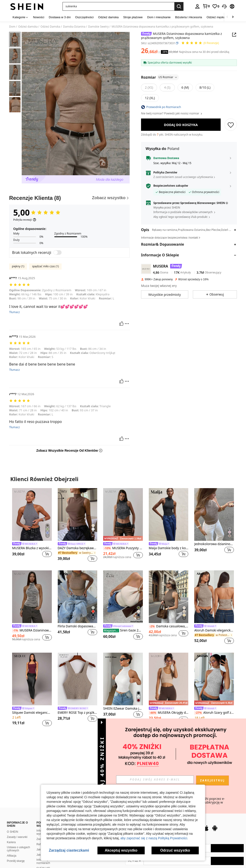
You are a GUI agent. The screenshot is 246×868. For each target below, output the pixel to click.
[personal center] (197, 6)
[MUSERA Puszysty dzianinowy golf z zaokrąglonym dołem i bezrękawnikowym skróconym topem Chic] (123, 514)
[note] (123, 538)
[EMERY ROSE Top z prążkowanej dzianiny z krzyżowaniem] (78, 679)
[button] (118, 6)
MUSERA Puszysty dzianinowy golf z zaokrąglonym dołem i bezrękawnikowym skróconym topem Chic (123, 548)
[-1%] (15, 631)
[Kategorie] (21, 17)
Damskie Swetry (98, 27)
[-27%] (198, 713)
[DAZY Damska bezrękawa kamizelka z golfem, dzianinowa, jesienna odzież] (78, 514)
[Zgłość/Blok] (127, 324)
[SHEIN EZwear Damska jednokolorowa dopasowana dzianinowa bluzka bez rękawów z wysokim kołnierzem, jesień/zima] (123, 679)
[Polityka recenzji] (25, 220)
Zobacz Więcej (123, 739)
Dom (12, 27)
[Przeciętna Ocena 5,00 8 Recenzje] (200, 43)
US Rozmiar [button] (168, 77)
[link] (206, 6)
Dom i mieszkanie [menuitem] (159, 17)
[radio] (149, 88)
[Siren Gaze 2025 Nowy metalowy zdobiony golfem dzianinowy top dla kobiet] (123, 597)
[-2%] (152, 626)
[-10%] (107, 548)
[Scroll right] (233, 17)
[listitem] (32, 526)
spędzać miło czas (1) (45, 266)
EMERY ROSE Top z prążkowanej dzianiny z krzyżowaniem (78, 713)
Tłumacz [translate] (14, 312)
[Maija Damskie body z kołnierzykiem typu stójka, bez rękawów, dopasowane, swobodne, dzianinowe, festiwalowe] (169, 514)
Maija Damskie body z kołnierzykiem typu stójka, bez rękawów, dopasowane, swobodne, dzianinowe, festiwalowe (169, 548)
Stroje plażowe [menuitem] (133, 17)
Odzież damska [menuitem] (108, 17)
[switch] (58, 252)
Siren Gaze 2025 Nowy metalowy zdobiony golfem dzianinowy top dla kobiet (123, 630)
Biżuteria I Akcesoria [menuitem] (189, 17)
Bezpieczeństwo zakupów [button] (171, 186)
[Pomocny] (121, 324)
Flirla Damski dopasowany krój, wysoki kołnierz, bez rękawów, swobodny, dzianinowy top (78, 626)
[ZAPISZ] (231, 125)
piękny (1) (18, 266)
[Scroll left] (227, 17)
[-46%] (153, 713)
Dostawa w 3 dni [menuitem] (60, 17)
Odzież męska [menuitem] (216, 17)
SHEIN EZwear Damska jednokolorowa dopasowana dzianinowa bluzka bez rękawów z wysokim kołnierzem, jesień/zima (123, 709)
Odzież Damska (50, 27)
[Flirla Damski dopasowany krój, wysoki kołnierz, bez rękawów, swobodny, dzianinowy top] (78, 597)
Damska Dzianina (74, 27)
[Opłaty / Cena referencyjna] (159, 52)
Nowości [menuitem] (39, 17)
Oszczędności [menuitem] (84, 17)
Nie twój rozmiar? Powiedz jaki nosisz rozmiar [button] (172, 113)
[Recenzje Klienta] (69, 198)
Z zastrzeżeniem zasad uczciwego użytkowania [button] (183, 177)
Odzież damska (28, 27)
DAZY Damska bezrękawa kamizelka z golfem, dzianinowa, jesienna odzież (78, 548)
